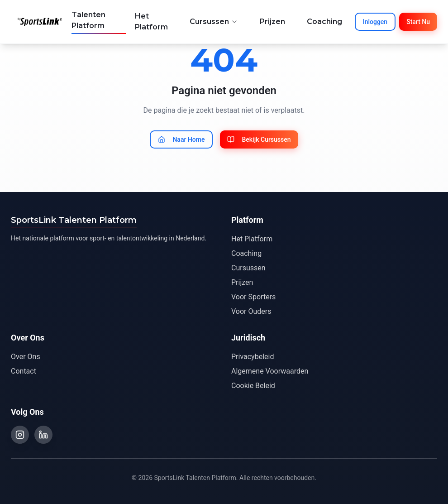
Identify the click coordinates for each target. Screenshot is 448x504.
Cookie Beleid (253, 386)
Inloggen (375, 22)
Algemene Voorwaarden (270, 371)
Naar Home (181, 139)
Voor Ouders (251, 311)
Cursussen (214, 22)
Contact (24, 371)
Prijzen (272, 22)
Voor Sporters (253, 297)
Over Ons (26, 357)
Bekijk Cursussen (259, 139)
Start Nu (418, 22)
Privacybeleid (253, 357)
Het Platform (151, 22)
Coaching (324, 22)
